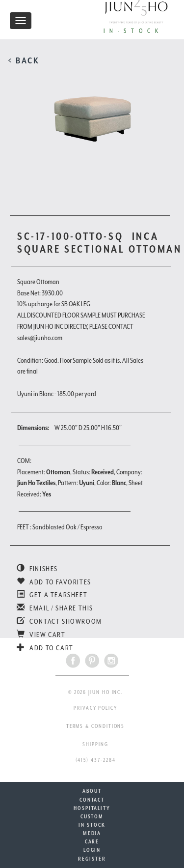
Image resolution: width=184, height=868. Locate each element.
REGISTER (92, 859)
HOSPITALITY (92, 808)
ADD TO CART (45, 648)
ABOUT (92, 791)
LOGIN (92, 850)
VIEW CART (41, 635)
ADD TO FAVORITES (54, 582)
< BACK (24, 60)
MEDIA (92, 833)
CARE (92, 841)
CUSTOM (92, 816)
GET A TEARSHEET (52, 595)
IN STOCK (92, 825)
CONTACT (92, 800)
